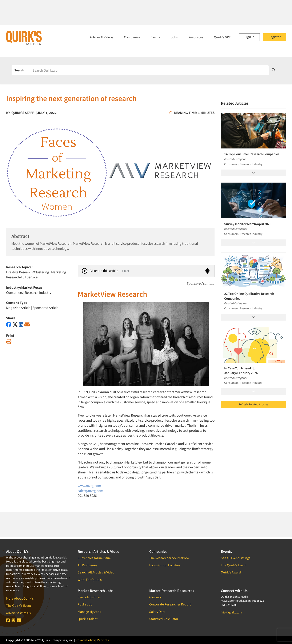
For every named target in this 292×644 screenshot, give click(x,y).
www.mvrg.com (89, 486)
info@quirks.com (231, 612)
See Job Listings (89, 597)
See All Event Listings (236, 558)
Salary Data (157, 612)
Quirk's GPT (222, 37)
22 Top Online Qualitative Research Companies (249, 296)
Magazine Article (18, 308)
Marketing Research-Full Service (36, 275)
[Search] (149, 70)
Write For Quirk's (90, 580)
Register (275, 37)
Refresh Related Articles (253, 404)
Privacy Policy (85, 640)
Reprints (103, 640)
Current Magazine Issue (94, 558)
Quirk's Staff (23, 113)
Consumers (14, 293)
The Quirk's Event (19, 605)
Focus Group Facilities (165, 565)
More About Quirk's (20, 598)
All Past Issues (87, 565)
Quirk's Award (231, 572)
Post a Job (85, 604)
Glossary (155, 597)
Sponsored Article (45, 308)
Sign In (249, 37)
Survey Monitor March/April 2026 (248, 224)
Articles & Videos (102, 37)
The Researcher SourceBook (169, 558)
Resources (196, 37)
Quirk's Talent (88, 619)
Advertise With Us (18, 613)
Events (155, 37)
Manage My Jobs (89, 612)
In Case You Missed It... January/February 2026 (241, 370)
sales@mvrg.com (90, 491)
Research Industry (38, 293)
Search (19, 70)
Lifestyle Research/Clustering (28, 272)
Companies (132, 37)
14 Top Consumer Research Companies (252, 154)
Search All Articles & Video (96, 572)
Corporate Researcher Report (170, 604)
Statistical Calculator (164, 619)
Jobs (174, 37)
